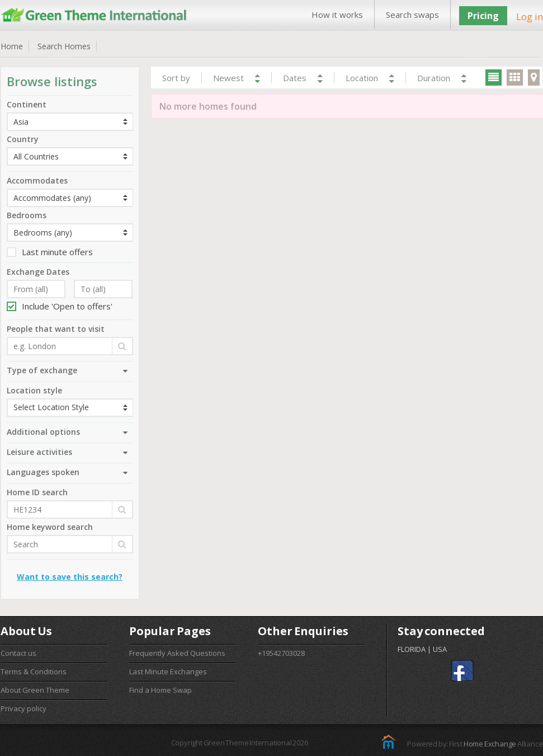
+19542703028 (281, 653)
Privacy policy (23, 708)
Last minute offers (50, 252)
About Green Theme (35, 690)
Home (12, 46)
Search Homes (64, 46)
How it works (337, 15)
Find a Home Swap (160, 690)
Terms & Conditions (34, 672)
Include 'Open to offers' (60, 306)
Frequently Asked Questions (177, 653)
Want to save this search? (70, 577)
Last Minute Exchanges (168, 672)
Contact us (18, 653)
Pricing (483, 16)
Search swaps (412, 15)
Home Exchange (490, 744)
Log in (530, 17)
